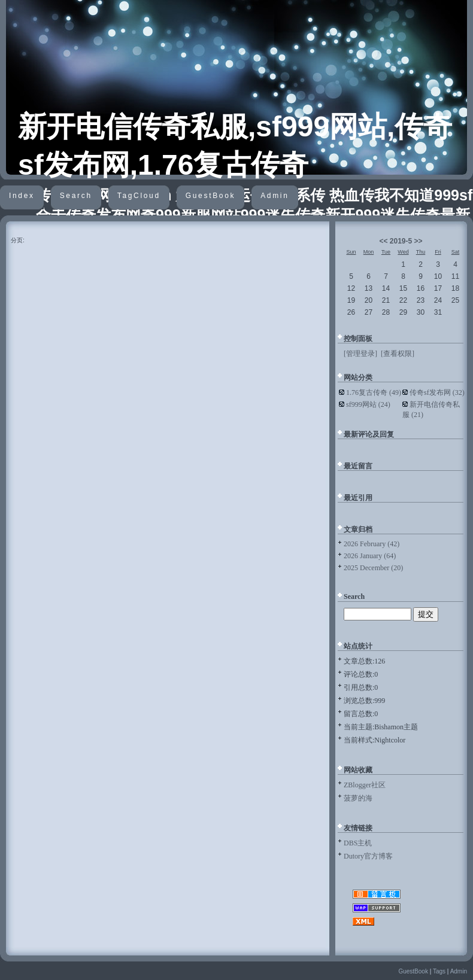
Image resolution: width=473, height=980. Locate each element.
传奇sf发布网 (437, 392)
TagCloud (139, 196)
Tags (439, 971)
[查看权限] (398, 354)
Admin (275, 196)
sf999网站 (368, 404)
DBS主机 (358, 843)
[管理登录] (360, 354)
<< (383, 241)
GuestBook (210, 196)
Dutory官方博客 (368, 856)
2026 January (370, 556)
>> (419, 241)
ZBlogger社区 (365, 785)
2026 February (372, 544)
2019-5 (401, 241)
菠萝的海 (358, 798)
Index (22, 196)
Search (76, 196)
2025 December (373, 568)
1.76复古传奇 (374, 392)
